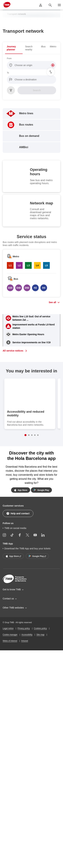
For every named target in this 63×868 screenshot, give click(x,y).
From (9, 58)
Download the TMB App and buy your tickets (27, 585)
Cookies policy (40, 665)
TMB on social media (15, 564)
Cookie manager (10, 671)
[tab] (14, 48)
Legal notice (8, 665)
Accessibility (27, 671)
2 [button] (29, 435)
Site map (40, 671)
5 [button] (38, 435)
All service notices (13, 351)
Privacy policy (24, 665)
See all (52, 302)
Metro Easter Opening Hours (28, 334)
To (8, 73)
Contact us (8, 635)
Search (37, 90)
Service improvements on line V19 (31, 342)
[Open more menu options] (59, 5)
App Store (20, 490)
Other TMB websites (13, 644)
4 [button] (35, 435)
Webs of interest (10, 677)
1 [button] (25, 435)
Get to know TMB (12, 626)
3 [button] (32, 435)
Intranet (25, 677)
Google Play (41, 490)
